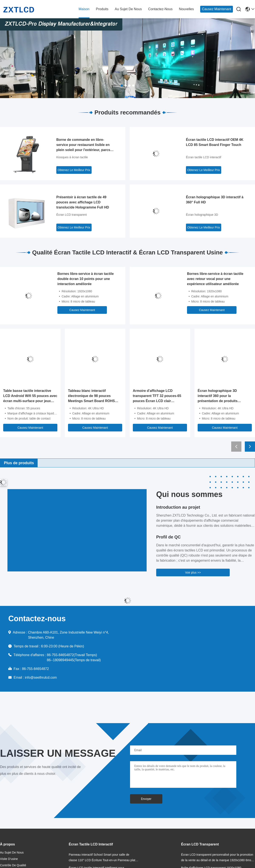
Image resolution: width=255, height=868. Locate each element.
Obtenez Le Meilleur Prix (74, 170)
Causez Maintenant (217, 9)
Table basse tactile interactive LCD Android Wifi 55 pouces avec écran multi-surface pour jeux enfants (30, 396)
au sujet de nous (128, 9)
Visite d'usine (9, 859)
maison (84, 9)
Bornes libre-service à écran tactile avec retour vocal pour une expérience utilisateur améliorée (215, 279)
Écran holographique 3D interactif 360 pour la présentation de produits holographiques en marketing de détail (224, 396)
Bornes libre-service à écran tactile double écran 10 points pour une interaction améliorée (86, 279)
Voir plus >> (193, 572)
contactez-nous (160, 9)
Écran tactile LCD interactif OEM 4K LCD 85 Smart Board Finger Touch (215, 142)
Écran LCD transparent (72, 215)
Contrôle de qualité (13, 865)
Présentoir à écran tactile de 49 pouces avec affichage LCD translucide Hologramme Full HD (83, 202)
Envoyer (146, 799)
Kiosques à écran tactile (72, 157)
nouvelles (186, 9)
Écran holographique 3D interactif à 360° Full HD (215, 200)
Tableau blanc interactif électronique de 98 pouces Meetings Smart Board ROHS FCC (91, 396)
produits (102, 9)
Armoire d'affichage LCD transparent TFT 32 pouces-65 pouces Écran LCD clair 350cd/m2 (157, 396)
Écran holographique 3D (202, 215)
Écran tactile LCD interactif (204, 157)
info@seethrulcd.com (41, 677)
